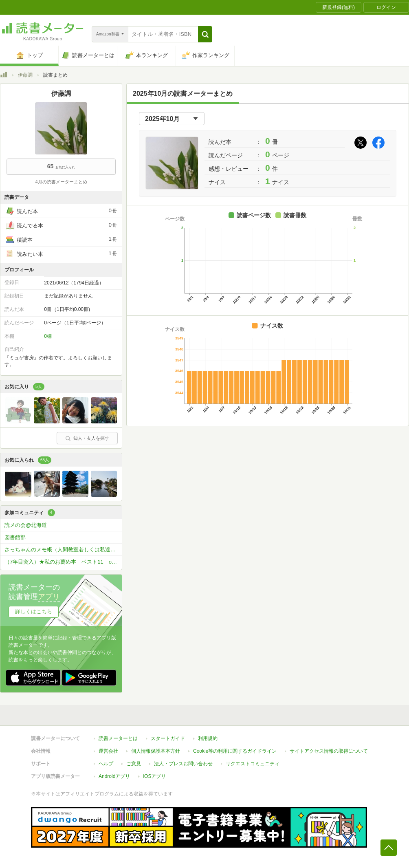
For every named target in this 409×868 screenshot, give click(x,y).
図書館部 (15, 537)
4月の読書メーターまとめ (61, 182)
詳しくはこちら (34, 611)
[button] (205, 34)
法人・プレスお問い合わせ (183, 764)
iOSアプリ (154, 776)
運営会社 (108, 751)
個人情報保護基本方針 (156, 751)
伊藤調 (25, 75)
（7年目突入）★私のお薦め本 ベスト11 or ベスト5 (63, 562)
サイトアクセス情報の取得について (329, 751)
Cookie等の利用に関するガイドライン (235, 751)
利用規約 (208, 738)
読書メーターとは (118, 738)
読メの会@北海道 (26, 525)
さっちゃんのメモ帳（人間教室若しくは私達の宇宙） (63, 550)
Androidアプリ (114, 776)
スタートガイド (168, 738)
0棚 (48, 336)
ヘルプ (106, 764)
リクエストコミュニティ (253, 764)
